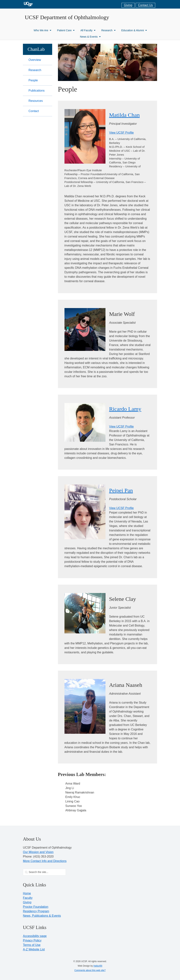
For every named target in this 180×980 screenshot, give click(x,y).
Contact (34, 111)
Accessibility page (35, 936)
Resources (36, 101)
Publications (37, 91)
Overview (35, 60)
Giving (128, 5)
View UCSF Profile (121, 133)
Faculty (28, 898)
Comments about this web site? (90, 970)
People (33, 80)
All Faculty (88, 30)
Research (108, 30)
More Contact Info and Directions (45, 861)
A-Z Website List (34, 949)
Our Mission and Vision (38, 852)
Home (27, 893)
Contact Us (145, 5)
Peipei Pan (121, 490)
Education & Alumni (134, 30)
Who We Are (42, 30)
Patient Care (66, 30)
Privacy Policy (32, 940)
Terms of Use (32, 945)
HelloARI (98, 966)
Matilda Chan (124, 115)
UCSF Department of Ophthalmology (67, 17)
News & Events (90, 37)
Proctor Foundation (36, 907)
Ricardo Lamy (125, 409)
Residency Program (36, 911)
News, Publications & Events (42, 916)
